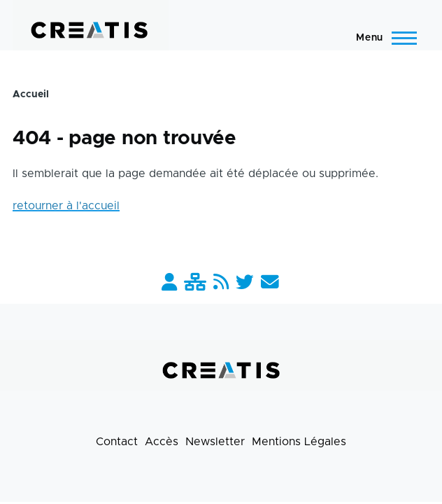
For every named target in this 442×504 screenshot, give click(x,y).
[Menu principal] (382, 38)
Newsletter (215, 442)
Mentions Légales (299, 442)
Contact (117, 442)
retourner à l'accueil (66, 206)
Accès (162, 442)
